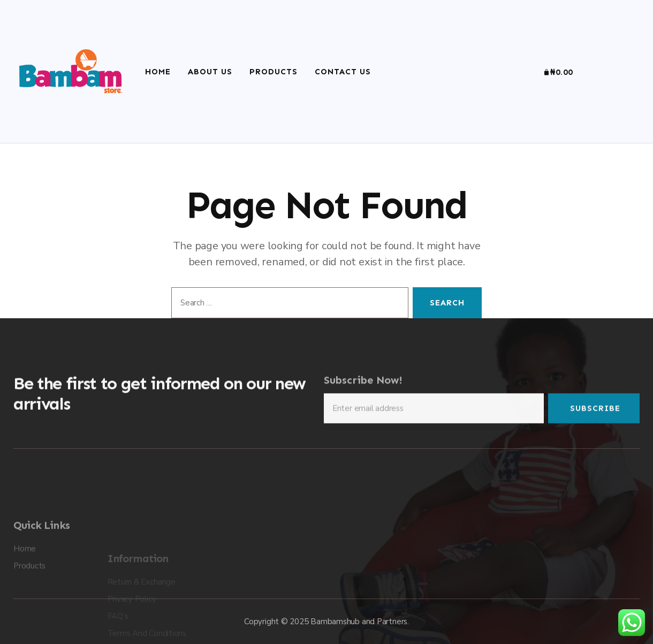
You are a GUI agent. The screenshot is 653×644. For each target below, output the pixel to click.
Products (274, 72)
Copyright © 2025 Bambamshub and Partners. (326, 622)
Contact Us (343, 72)
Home (158, 72)
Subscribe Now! (363, 387)
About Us (210, 72)
